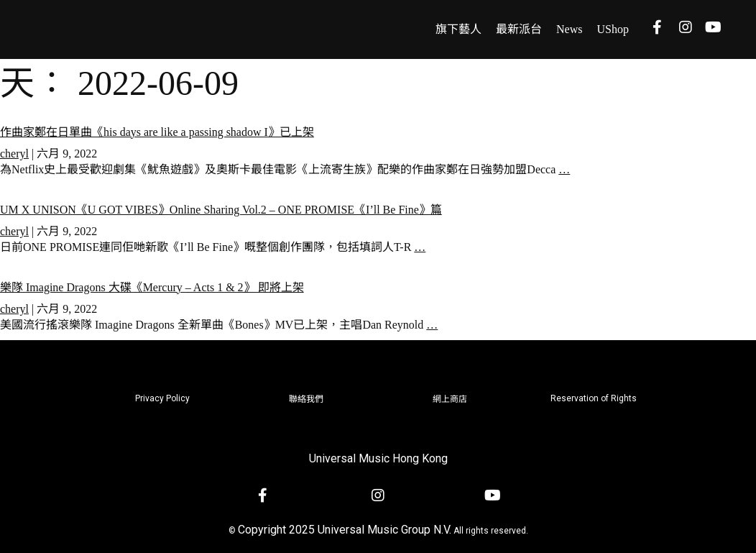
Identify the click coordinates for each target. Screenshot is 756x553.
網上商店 (450, 399)
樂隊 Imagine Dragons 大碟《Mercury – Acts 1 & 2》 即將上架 (152, 287)
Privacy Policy (162, 398)
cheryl (14, 154)
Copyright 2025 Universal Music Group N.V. (345, 530)
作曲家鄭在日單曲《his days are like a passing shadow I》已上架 (157, 132)
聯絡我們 (306, 399)
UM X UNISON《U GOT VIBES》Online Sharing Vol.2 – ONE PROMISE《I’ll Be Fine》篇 (221, 210)
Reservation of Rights (594, 398)
